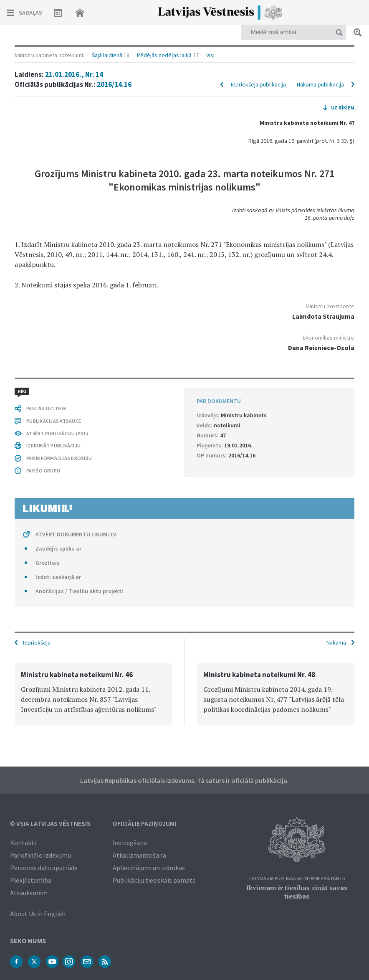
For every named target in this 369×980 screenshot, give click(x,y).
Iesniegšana (130, 843)
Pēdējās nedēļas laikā (164, 55)
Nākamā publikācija (320, 84)
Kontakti (23, 843)
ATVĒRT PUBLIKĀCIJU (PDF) (57, 433)
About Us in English (38, 914)
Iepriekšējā (37, 642)
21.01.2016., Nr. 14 (74, 74)
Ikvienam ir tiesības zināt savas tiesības (297, 892)
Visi (210, 55)
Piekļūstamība (31, 880)
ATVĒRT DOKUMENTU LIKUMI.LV (76, 534)
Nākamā (336, 642)
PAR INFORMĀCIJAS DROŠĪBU (59, 458)
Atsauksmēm (29, 893)
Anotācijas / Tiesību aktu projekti (79, 591)
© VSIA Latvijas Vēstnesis (50, 823)
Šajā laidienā (107, 55)
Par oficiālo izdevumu (40, 855)
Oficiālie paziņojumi (144, 823)
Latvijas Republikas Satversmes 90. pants (297, 879)
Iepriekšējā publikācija (258, 84)
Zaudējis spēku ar (58, 548)
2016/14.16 (114, 84)
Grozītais (48, 563)
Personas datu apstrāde (44, 868)
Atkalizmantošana (139, 855)
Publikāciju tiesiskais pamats (154, 880)
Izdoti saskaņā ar (58, 577)
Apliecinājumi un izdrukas (149, 868)
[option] (93, 694)
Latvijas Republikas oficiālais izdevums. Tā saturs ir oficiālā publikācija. (184, 780)
